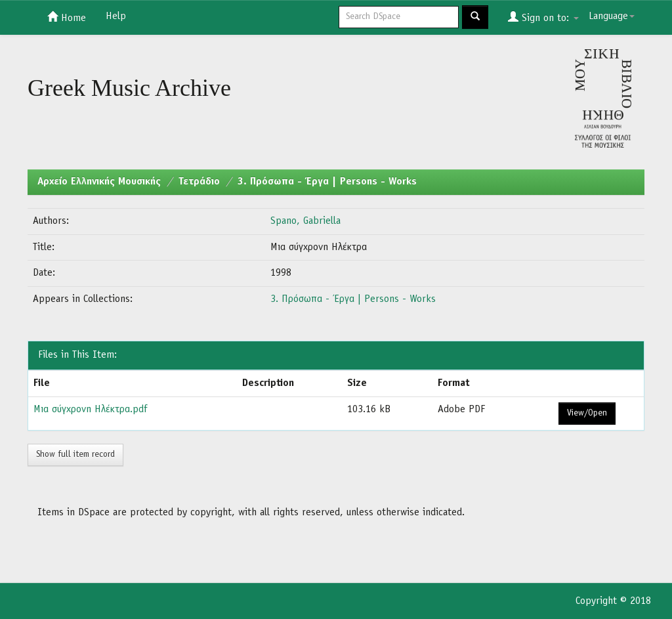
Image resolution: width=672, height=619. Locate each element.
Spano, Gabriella (305, 221)
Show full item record (75, 455)
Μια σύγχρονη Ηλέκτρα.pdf (90, 410)
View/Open (587, 413)
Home (67, 17)
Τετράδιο (199, 182)
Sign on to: (543, 17)
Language (612, 16)
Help (116, 16)
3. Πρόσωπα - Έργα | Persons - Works (327, 182)
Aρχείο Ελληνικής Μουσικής (99, 182)
